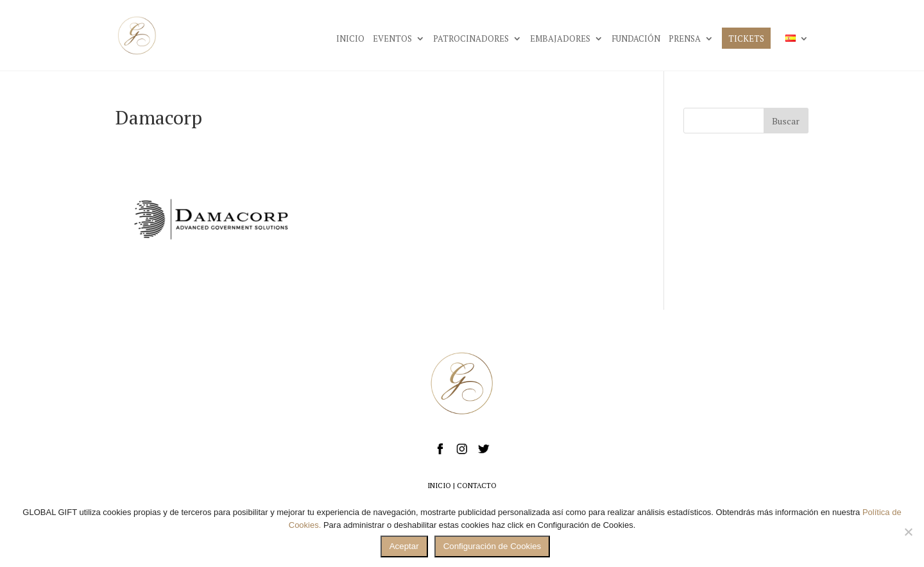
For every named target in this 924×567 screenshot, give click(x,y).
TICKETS (746, 39)
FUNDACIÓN (636, 39)
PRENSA (685, 39)
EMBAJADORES (560, 39)
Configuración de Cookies (492, 546)
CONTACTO (477, 486)
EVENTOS (392, 39)
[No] (908, 532)
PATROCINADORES (471, 39)
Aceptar (404, 546)
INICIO (350, 39)
